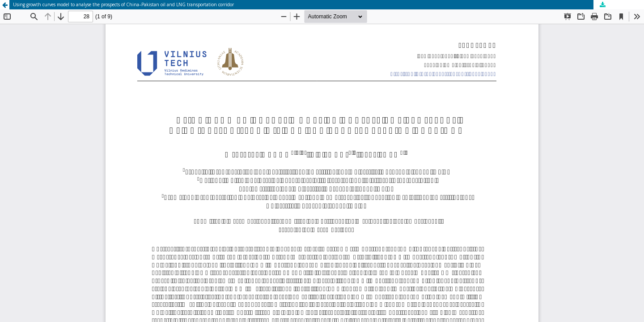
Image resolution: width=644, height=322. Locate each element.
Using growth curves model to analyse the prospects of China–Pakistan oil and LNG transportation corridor (123, 4)
